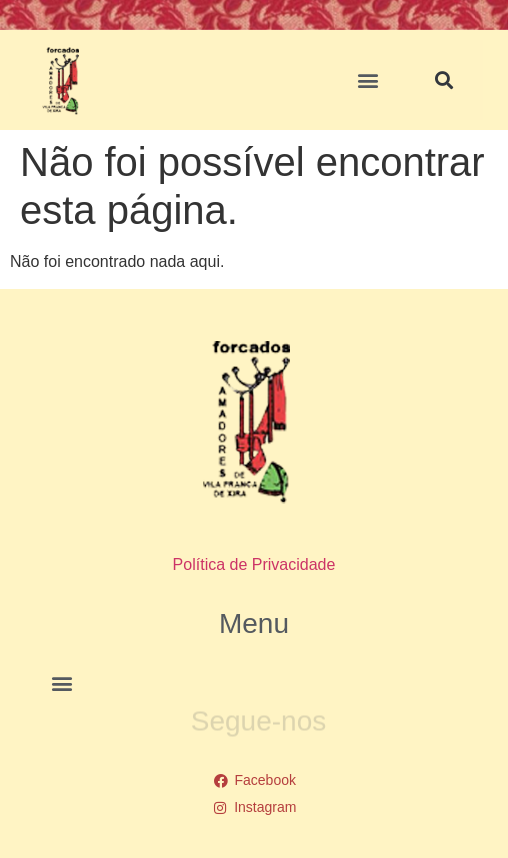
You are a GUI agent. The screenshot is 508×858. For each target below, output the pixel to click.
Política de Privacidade (254, 564)
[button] (368, 80)
